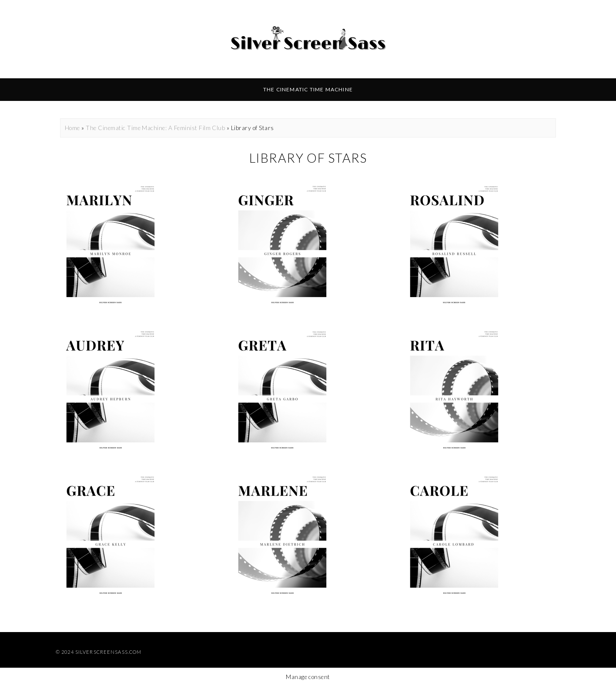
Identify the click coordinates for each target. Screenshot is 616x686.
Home (72, 128)
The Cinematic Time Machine (308, 89)
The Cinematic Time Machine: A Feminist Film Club (155, 128)
